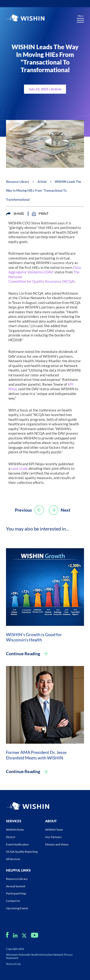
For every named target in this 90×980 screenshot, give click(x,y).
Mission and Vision (57, 844)
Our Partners (53, 837)
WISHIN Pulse (15, 830)
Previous (29, 510)
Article (42, 182)
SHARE (15, 214)
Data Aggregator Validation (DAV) (45, 270)
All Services (13, 859)
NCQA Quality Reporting (22, 852)
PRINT (40, 214)
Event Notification (17, 844)
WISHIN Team (54, 830)
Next (60, 510)
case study (19, 468)
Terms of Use (13, 964)
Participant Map (16, 893)
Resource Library (18, 182)
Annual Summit (16, 886)
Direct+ (11, 837)
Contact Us (13, 901)
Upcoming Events (17, 908)
